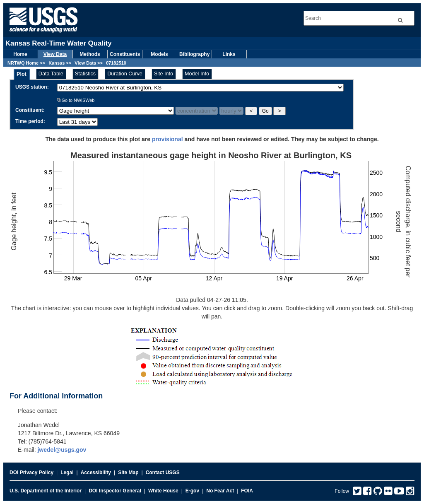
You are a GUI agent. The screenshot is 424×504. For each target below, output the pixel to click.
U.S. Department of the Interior (46, 491)
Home (20, 54)
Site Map (128, 473)
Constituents (125, 54)
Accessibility (96, 473)
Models (159, 54)
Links (229, 54)
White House (163, 491)
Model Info (197, 74)
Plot (22, 74)
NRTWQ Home (23, 63)
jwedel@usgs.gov (62, 450)
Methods (90, 54)
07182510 (116, 63)
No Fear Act (220, 491)
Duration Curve (125, 74)
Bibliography (194, 54)
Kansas (57, 63)
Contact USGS (163, 473)
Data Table (51, 74)
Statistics (85, 74)
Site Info (164, 74)
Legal (67, 473)
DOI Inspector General (115, 491)
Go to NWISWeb (76, 100)
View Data (55, 54)
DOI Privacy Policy (31, 473)
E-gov (192, 491)
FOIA (247, 491)
